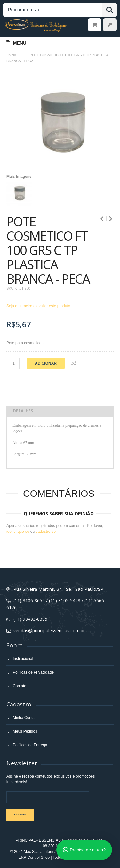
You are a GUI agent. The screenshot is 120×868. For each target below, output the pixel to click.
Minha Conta (24, 718)
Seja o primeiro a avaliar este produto (38, 306)
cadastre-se (46, 532)
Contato (20, 686)
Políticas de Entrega (30, 745)
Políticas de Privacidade (33, 672)
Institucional (23, 659)
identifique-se (18, 532)
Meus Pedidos (25, 731)
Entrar (110, 25)
